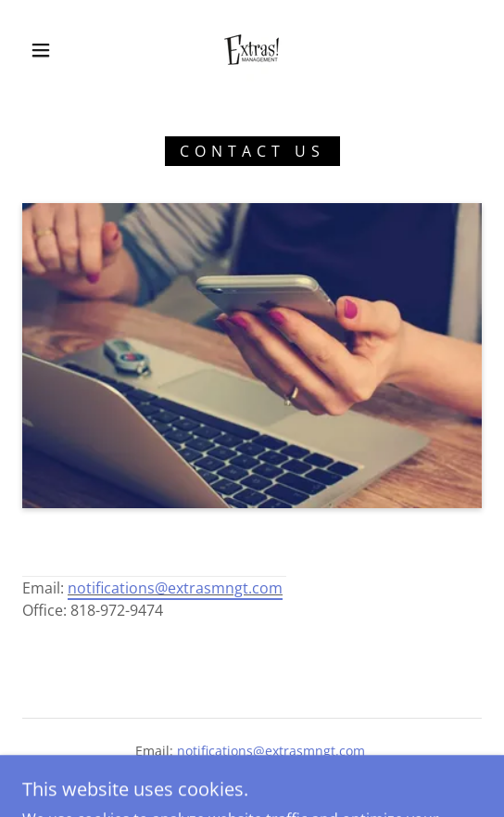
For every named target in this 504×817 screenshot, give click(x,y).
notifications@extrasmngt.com (175, 588)
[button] (45, 50)
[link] (252, 50)
